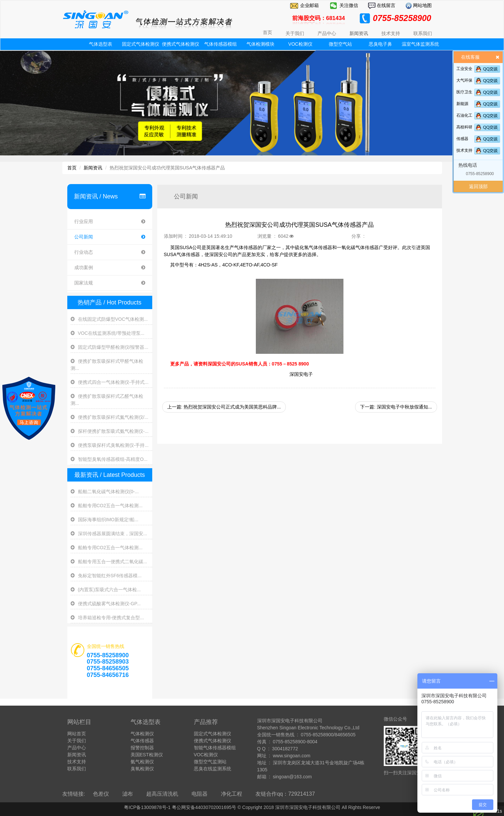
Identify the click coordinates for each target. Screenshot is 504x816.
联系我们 (77, 769)
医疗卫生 (464, 92)
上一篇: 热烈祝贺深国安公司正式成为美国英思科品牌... (224, 407)
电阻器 (200, 794)
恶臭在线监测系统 (213, 769)
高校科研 (464, 127)
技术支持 (464, 150)
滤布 (128, 794)
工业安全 (464, 69)
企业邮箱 (309, 5)
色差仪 (101, 794)
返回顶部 (478, 186)
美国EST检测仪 (147, 755)
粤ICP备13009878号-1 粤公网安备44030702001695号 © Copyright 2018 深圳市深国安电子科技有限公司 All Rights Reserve (252, 807)
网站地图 (422, 5)
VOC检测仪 (300, 44)
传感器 (462, 139)
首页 (267, 32)
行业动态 (110, 252)
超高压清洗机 (162, 794)
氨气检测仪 (142, 762)
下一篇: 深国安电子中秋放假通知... (396, 407)
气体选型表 (101, 44)
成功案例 (110, 268)
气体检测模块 (260, 44)
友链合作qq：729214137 (285, 794)
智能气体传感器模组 (215, 748)
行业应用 (110, 222)
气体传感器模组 (221, 44)
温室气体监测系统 (420, 44)
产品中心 (77, 748)
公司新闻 (110, 237)
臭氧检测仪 (142, 769)
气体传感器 (142, 741)
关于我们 (77, 741)
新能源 (462, 104)
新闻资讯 (93, 168)
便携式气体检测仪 (181, 44)
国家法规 (110, 283)
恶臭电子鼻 (380, 44)
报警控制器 (142, 748)
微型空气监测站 (210, 762)
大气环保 (464, 80)
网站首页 (77, 734)
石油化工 (464, 115)
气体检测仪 (142, 734)
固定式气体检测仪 (141, 44)
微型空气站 (340, 44)
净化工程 (232, 794)
